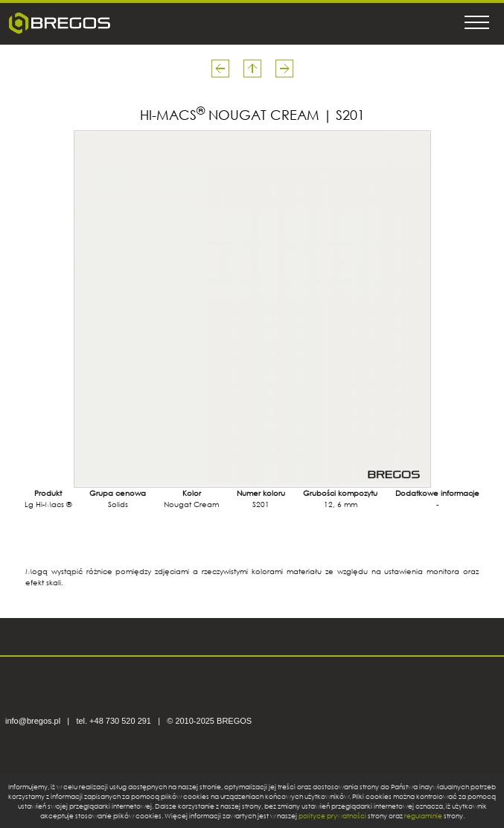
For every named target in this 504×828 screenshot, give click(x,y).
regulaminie (423, 816)
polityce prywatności (332, 816)
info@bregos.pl (33, 721)
